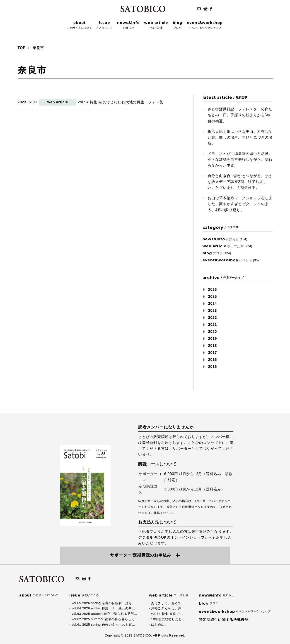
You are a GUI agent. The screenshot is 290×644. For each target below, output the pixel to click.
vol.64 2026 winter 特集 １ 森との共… (103, 608)
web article (58, 102)
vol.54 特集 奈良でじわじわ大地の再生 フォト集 (121, 102)
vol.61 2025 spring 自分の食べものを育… (104, 625)
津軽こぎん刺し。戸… (168, 608)
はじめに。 (159, 625)
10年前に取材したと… (168, 619)
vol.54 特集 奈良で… (167, 614)
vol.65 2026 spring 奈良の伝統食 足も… (104, 603)
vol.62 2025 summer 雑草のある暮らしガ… (105, 619)
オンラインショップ (187, 537)
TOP (22, 48)
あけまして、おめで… (168, 603)
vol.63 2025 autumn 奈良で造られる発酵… (104, 614)
